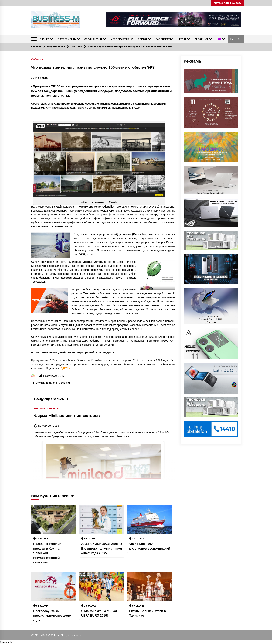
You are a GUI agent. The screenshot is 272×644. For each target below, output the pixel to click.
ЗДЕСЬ (65, 368)
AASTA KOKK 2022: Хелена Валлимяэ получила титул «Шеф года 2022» (102, 548)
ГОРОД (142, 39)
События (37, 59)
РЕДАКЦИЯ (201, 39)
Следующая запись (51, 399)
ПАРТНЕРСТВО (165, 39)
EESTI (183, 39)
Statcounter (7, 642)
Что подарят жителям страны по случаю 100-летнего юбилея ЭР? (93, 67)
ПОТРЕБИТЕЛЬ (67, 39)
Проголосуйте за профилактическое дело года (52, 616)
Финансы (53, 408)
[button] (232, 39)
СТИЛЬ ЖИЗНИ (93, 39)
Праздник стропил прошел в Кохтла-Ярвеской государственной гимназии (47, 553)
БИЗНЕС (44, 39)
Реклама (40, 408)
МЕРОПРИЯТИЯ (120, 39)
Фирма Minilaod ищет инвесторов (67, 416)
